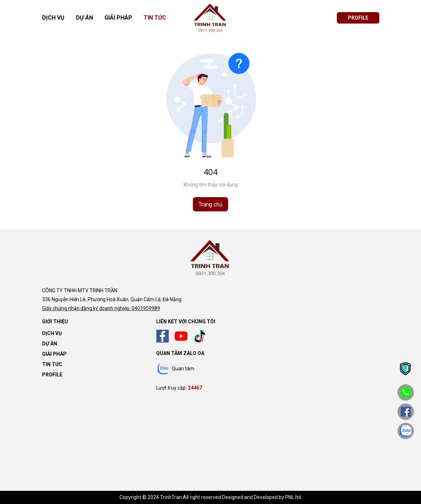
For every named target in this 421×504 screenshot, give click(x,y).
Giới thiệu (55, 322)
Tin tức (155, 18)
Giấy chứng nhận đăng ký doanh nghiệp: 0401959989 (101, 308)
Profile (52, 375)
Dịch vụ (53, 18)
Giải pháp (118, 18)
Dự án (84, 18)
